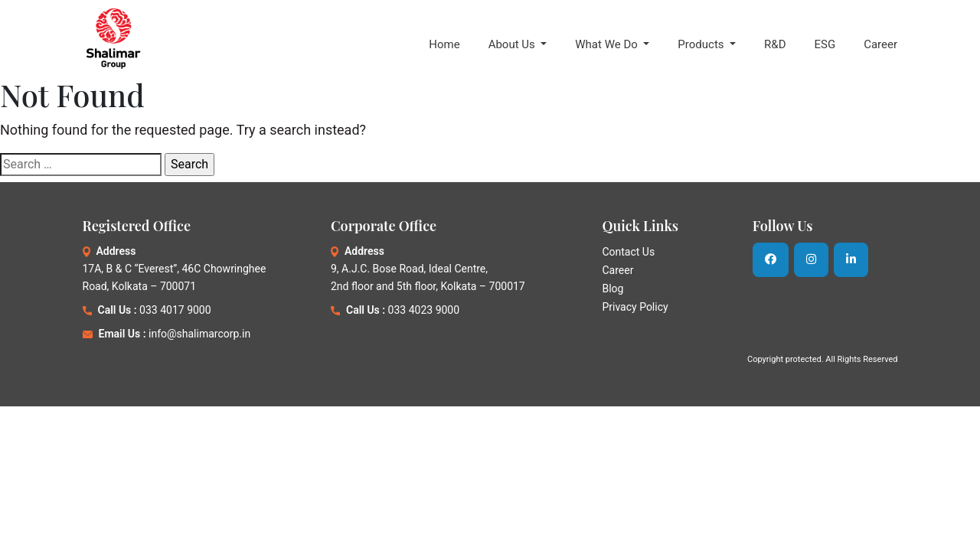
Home (444, 44)
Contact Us (628, 252)
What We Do (608, 44)
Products (702, 44)
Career (880, 44)
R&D (775, 44)
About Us (513, 44)
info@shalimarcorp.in (199, 334)
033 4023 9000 (424, 310)
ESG (825, 44)
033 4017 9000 (175, 310)
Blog (612, 289)
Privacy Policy (635, 307)
